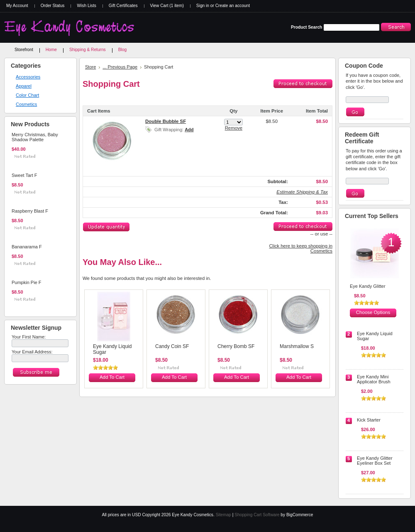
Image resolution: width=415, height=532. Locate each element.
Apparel (24, 86)
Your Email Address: (32, 352)
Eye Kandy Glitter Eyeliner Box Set (375, 461)
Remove (234, 128)
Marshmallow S (297, 346)
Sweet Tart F (24, 175)
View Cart (167, 6)
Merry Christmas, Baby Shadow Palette (35, 137)
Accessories (28, 77)
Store (90, 67)
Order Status (53, 6)
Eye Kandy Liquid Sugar (112, 349)
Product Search (306, 27)
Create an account (233, 6)
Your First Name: (29, 337)
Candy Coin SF (172, 346)
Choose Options (373, 312)
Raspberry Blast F (30, 211)
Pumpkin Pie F (27, 282)
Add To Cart (24, 162)
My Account (17, 6)
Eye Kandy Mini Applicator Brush (374, 379)
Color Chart (27, 95)
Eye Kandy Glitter (368, 286)
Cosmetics (26, 104)
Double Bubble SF (166, 121)
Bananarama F (27, 247)
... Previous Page (120, 67)
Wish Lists (86, 6)
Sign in (203, 6)
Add (189, 130)
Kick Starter (369, 420)
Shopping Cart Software (257, 515)
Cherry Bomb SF (236, 346)
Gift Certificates (123, 6)
